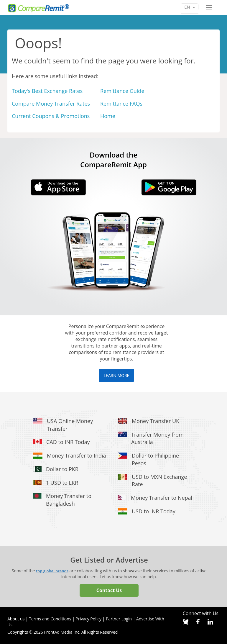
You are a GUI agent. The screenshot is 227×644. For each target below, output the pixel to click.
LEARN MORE (117, 375)
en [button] (190, 7)
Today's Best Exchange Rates (47, 91)
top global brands (52, 571)
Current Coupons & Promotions (51, 116)
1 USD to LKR (62, 483)
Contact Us (109, 590)
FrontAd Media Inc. (62, 632)
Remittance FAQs (121, 104)
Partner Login (119, 619)
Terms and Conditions (50, 619)
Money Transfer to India (77, 455)
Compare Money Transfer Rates (51, 104)
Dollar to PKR (62, 469)
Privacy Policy (89, 619)
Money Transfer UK (156, 421)
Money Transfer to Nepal (162, 498)
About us (16, 619)
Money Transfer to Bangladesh (69, 500)
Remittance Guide (122, 91)
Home (108, 116)
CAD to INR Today (68, 442)
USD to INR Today (154, 511)
